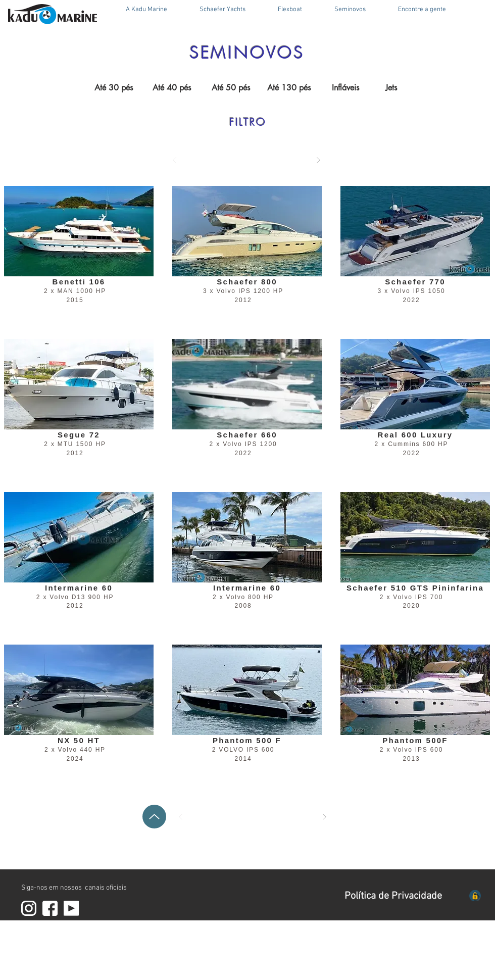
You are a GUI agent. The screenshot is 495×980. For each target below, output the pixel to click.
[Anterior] (175, 160)
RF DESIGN (74, 976)
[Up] (154, 817)
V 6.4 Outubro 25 (120, 976)
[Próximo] (318, 160)
